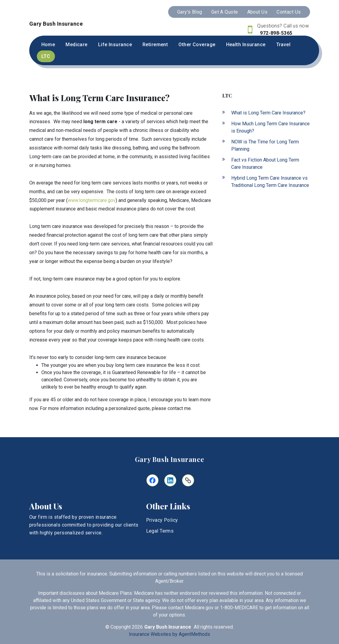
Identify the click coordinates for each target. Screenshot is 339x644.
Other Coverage (197, 45)
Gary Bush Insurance (170, 459)
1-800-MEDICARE (239, 608)
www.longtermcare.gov (92, 200)
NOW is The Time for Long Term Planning (265, 145)
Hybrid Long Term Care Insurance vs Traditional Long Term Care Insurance (270, 182)
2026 (137, 627)
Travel (283, 45)
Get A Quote (225, 12)
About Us (257, 12)
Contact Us (289, 12)
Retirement (155, 45)
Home (48, 45)
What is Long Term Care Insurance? (268, 113)
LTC (46, 56)
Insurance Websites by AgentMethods (169, 634)
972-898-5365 (276, 33)
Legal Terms (160, 531)
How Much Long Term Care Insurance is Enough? (270, 127)
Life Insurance (115, 45)
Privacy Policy (162, 520)
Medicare (77, 45)
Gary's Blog (190, 12)
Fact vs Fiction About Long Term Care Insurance (265, 163)
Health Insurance (246, 45)
